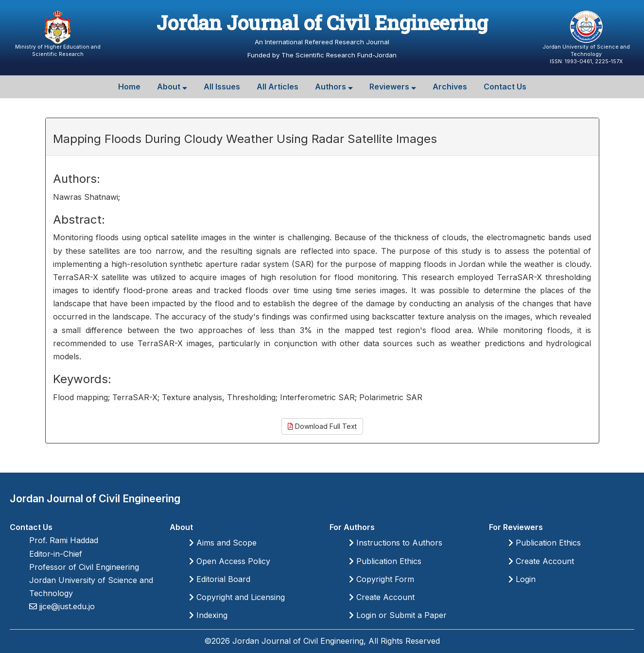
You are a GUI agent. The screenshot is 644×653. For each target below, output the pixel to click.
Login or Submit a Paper (398, 615)
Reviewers (393, 87)
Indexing (208, 615)
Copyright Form (382, 579)
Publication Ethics (385, 561)
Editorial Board (220, 579)
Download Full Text (322, 426)
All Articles (278, 87)
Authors (334, 87)
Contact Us (505, 87)
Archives (450, 87)
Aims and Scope (223, 543)
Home (129, 87)
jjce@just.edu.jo (66, 606)
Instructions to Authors (396, 543)
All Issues (222, 87)
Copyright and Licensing (237, 597)
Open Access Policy (230, 561)
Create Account (382, 597)
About (172, 87)
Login (522, 579)
